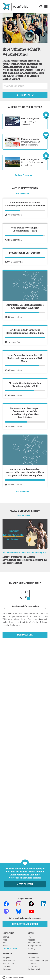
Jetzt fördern (25, 884)
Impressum (33, 966)
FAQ (29, 937)
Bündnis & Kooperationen (14, 763)
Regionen (7, 969)
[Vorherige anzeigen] (4, 819)
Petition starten (25, 95)
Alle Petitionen (22, 194)
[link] (46, 7)
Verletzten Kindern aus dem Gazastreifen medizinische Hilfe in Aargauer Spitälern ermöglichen (25, 682)
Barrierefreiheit (34, 969)
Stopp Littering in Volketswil (30, 121)
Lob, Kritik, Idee (10, 949)
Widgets (31, 940)
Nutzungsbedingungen (38, 961)
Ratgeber (6, 958)
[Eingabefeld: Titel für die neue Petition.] (25, 86)
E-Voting (31, 949)
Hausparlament (34, 946)
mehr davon (23, 725)
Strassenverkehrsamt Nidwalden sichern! (31, 142)
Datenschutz (33, 964)
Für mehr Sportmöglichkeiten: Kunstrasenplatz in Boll (25, 565)
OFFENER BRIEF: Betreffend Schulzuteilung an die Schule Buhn (25, 451)
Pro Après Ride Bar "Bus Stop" (25, 343)
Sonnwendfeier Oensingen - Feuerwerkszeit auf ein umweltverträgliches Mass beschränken (25, 623)
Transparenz (33, 958)
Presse (5, 946)
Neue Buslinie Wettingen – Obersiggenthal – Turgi (25, 289)
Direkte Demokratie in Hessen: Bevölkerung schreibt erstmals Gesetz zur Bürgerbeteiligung (25, 770)
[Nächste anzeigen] (46, 819)
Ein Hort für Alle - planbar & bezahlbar (32, 162)
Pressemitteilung (34, 763)
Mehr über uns (25, 845)
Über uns (6, 937)
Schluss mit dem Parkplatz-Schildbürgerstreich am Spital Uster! (25, 234)
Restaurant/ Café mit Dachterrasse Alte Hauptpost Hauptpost (25, 396)
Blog (5, 943)
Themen (6, 966)
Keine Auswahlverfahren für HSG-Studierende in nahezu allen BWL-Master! (25, 508)
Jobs (5, 940)
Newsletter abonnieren (25, 924)
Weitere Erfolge (23, 175)
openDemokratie (35, 943)
